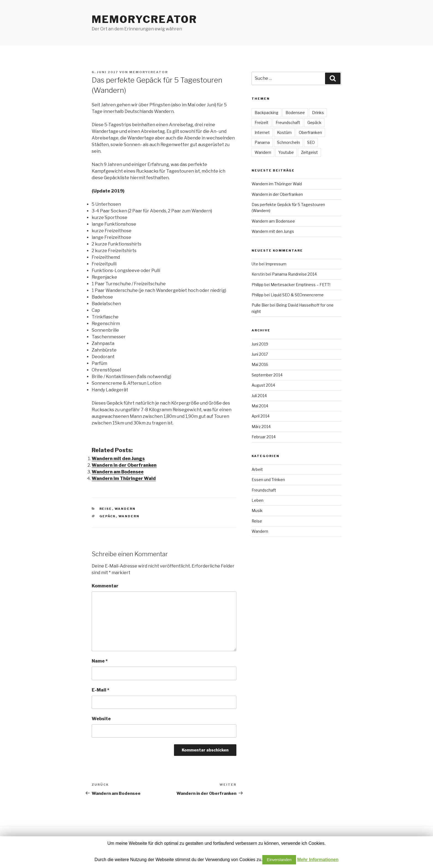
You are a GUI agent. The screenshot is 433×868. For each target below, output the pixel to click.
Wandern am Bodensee (118, 472)
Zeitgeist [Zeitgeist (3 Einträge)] (309, 152)
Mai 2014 (260, 406)
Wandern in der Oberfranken (124, 465)
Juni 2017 (260, 354)
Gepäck (108, 516)
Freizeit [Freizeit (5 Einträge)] (262, 122)
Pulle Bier (260, 305)
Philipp (258, 285)
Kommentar (105, 586)
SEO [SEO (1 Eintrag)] (311, 142)
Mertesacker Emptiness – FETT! (300, 285)
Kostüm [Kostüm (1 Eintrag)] (284, 132)
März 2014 (261, 427)
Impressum (276, 264)
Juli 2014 (259, 396)
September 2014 (267, 375)
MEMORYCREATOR (144, 19)
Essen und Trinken (268, 480)
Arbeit (257, 469)
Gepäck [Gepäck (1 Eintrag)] (314, 122)
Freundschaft (264, 490)
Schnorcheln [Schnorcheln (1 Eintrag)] (288, 142)
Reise (106, 509)
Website (101, 719)
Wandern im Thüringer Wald (124, 478)
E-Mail (101, 690)
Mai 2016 (260, 364)
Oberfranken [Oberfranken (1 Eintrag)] (310, 132)
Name (100, 661)
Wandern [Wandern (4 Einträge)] (263, 152)
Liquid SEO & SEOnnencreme (297, 295)
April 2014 (261, 416)
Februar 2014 (264, 437)
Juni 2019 (260, 344)
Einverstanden (279, 860)
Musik (257, 510)
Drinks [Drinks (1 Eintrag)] (318, 113)
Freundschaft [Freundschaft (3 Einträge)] (288, 122)
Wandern (125, 509)
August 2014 (263, 385)
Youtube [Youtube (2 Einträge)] (286, 152)
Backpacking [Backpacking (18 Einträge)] (266, 113)
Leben (258, 500)
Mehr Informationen (318, 860)
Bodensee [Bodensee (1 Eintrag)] (295, 113)
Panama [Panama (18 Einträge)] (262, 142)
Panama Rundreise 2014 (294, 274)
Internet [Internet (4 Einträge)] (262, 132)
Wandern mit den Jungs (118, 459)
